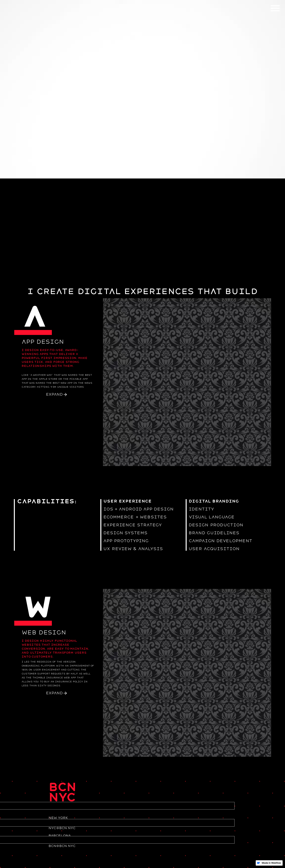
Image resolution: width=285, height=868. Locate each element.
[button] (275, 8)
